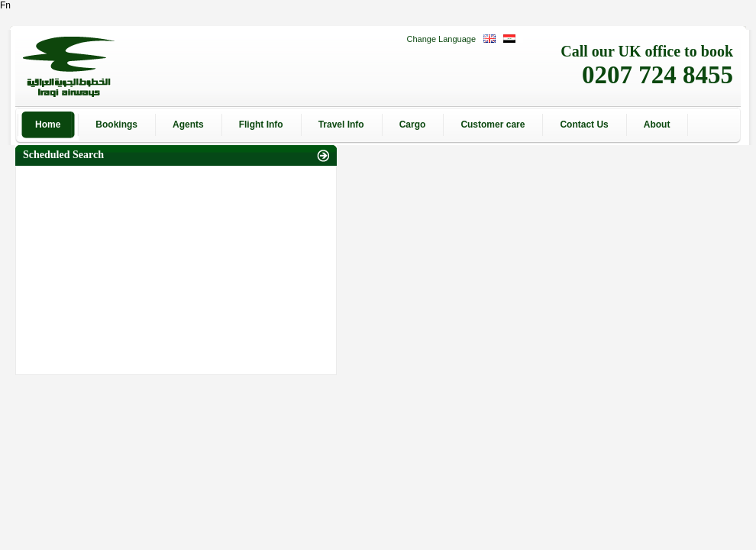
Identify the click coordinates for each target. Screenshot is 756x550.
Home (48, 125)
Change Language (441, 39)
